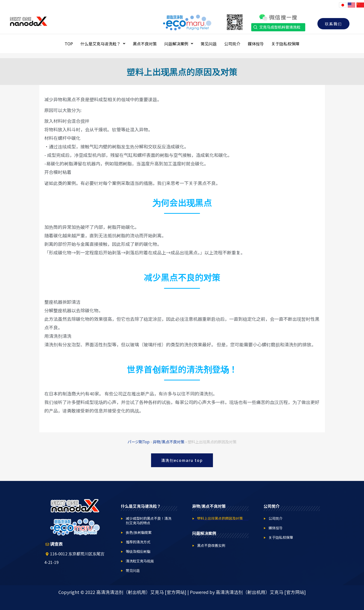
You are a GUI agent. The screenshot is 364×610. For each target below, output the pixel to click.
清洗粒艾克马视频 (140, 561)
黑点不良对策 (145, 44)
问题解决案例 (179, 44)
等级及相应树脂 (138, 551)
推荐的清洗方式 (138, 542)
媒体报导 (256, 44)
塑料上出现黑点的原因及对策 (220, 518)
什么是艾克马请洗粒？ (103, 44)
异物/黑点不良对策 (169, 442)
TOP (69, 44)
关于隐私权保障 (285, 44)
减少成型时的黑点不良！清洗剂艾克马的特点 (149, 521)
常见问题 (209, 44)
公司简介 (232, 44)
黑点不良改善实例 (211, 545)
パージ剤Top (139, 442)
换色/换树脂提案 (139, 532)
